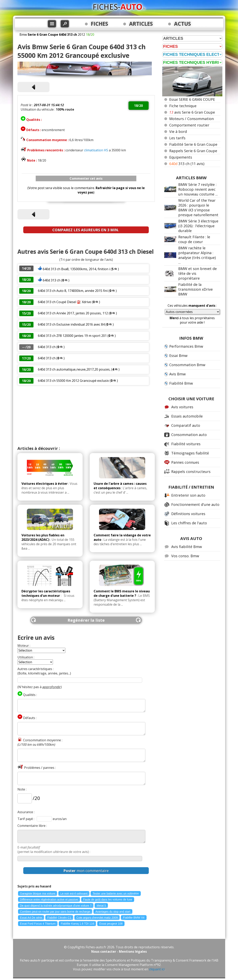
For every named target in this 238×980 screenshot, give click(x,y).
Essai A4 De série (31, 918)
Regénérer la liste (86, 620)
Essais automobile (187, 416)
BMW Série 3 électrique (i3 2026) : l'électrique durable (198, 226)
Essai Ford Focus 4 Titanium (38, 924)
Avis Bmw (177, 374)
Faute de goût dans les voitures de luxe (108, 900)
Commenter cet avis (86, 178)
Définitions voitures (188, 514)
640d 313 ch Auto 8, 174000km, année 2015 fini (73, 291)
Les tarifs (177, 138)
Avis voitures (182, 407)
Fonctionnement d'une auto (195, 504)
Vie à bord (178, 131)
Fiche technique (183, 106)
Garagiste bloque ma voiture (38, 893)
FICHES (99, 24)
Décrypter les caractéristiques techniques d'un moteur (46, 593)
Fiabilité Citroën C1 (59, 918)
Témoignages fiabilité (190, 453)
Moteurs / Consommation (191, 119)
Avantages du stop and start (113, 912)
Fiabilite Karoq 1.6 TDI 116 (77, 924)
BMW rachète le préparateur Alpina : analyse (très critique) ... (197, 255)
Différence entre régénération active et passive (49, 900)
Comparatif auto (186, 425)
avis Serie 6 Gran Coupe (192, 112)
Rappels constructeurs (191, 472)
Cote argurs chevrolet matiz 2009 (97, 918)
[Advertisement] (86, 416)
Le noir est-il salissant (74, 893)
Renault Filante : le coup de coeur (194, 239)
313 (187, 164)
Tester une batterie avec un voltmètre (116, 893)
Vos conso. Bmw (185, 556)
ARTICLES (141, 24)
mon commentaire (86, 871)
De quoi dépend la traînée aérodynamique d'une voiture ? (56, 906)
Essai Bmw (178, 356)
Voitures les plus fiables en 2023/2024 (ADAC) (43, 537)
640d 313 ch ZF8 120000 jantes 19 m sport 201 (72, 336)
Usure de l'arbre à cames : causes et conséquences (120, 486)
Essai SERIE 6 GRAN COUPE (192, 99)
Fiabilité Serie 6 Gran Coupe (193, 144)
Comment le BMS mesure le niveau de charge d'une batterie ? (122, 593)
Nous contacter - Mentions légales (119, 951)
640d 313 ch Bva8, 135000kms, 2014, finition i (76, 269)
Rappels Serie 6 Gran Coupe (193, 151)
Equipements (181, 157)
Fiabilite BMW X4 (134, 918)
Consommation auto (189, 435)
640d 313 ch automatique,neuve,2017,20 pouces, (74, 369)
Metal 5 (101, 906)
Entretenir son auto (188, 495)
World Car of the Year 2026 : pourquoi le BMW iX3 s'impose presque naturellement (198, 208)
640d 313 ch (52, 280)
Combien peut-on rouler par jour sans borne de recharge (55, 912)
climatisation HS (96, 150)
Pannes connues (185, 462)
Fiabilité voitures (186, 444)
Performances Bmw (186, 346)
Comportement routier (189, 125)
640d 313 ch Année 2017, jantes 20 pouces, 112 (73, 313)
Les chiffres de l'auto (189, 523)
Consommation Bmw (187, 365)
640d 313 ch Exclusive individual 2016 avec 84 (71, 324)
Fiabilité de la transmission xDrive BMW (195, 289)
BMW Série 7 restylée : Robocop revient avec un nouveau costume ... (198, 189)
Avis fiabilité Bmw (187, 547)
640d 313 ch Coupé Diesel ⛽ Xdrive (64, 302)
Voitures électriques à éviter (45, 484)
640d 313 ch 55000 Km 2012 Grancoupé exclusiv (73, 381)
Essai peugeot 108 (111, 924)
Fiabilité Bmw (181, 383)
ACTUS (182, 24)
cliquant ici (157, 969)
